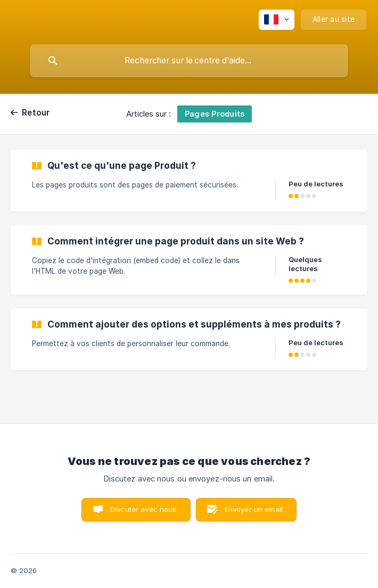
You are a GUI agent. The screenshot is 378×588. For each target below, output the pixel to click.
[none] (277, 20)
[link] (189, 181)
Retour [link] (36, 113)
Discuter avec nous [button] (143, 509)
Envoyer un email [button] (254, 509)
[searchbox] (189, 61)
